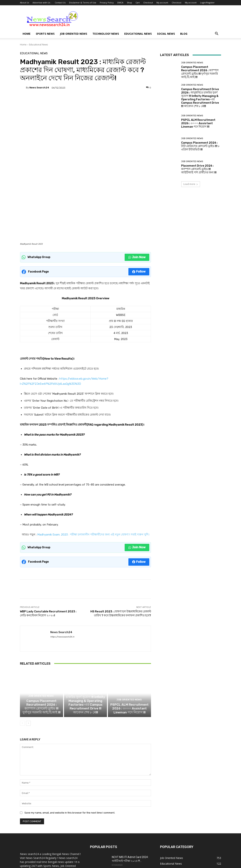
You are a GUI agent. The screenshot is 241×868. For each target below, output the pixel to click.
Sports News (45, 34)
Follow (139, 199)
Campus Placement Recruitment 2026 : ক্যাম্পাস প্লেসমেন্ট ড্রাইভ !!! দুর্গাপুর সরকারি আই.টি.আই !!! (42, 639)
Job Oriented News (74, 34)
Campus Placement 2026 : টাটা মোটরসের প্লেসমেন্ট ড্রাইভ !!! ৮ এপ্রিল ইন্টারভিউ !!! (200, 146)
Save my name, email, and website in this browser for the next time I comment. (70, 744)
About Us (24, 3)
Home (27, 34)
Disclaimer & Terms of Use (83, 3)
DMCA (120, 3)
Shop (129, 3)
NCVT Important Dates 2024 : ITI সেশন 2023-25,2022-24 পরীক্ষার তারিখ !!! (131, 829)
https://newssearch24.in (62, 564)
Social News (166, 34)
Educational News (138, 34)
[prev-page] (22, 655)
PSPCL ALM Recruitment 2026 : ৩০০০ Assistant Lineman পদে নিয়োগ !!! (130, 640)
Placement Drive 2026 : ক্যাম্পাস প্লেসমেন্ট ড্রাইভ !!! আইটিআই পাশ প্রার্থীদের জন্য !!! (199, 169)
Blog (184, 34)
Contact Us (60, 3)
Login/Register (207, 3)
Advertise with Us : (42, 3)
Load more (191, 184)
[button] (217, 34)
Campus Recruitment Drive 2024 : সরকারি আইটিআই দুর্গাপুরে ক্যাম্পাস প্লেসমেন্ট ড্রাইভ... (131, 810)
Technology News (106, 34)
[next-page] (28, 655)
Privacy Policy (107, 3)
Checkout (148, 3)
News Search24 (39, 88)
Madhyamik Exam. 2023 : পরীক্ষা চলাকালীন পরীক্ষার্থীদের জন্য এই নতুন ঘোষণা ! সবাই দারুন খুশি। (93, 462)
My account (162, 3)
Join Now (137, 184)
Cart (138, 3)
